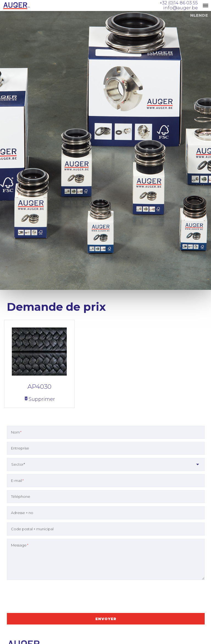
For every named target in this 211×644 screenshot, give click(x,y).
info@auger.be (181, 8)
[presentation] (49, 597)
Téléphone (21, 496)
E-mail (17, 481)
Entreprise (20, 448)
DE (205, 15)
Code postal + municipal (32, 529)
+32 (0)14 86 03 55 (179, 3)
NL (193, 15)
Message (20, 545)
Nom (16, 432)
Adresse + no (22, 513)
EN (199, 15)
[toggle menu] (206, 5)
